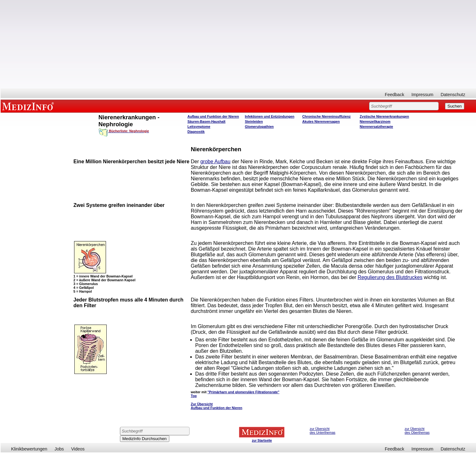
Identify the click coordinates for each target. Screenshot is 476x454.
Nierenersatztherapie (376, 127)
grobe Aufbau (215, 162)
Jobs (59, 449)
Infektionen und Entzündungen (270, 116)
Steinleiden (254, 121)
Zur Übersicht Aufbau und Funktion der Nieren (217, 406)
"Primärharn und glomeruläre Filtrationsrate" (243, 392)
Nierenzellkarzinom (375, 121)
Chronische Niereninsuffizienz (326, 116)
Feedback (395, 95)
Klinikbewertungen (29, 449)
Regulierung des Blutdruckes (390, 277)
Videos (78, 449)
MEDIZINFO (29, 106)
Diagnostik (196, 132)
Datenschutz (453, 95)
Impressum (422, 95)
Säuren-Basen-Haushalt (206, 121)
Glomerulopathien (259, 127)
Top (194, 396)
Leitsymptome (199, 127)
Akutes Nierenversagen (321, 121)
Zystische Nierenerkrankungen (385, 116)
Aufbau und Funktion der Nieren (213, 116)
